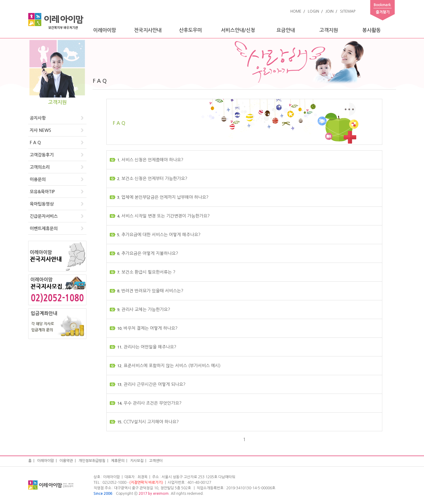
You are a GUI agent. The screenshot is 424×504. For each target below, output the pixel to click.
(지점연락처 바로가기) (146, 483)
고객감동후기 (42, 155)
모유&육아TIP (42, 192)
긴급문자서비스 (44, 216)
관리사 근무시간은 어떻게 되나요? (151, 384)
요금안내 (286, 30)
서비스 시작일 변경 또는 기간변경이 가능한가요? (163, 216)
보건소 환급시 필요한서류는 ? (146, 272)
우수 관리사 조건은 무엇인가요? (149, 403)
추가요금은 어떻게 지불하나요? (147, 253)
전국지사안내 (148, 30)
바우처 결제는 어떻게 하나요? (147, 328)
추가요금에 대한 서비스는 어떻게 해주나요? (158, 235)
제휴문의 (118, 461)
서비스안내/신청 (238, 30)
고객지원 (329, 30)
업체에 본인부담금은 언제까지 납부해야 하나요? (162, 197)
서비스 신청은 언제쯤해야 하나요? (150, 160)
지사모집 (137, 461)
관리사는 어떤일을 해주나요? (146, 347)
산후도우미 (191, 30)
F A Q (35, 143)
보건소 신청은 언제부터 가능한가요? (152, 179)
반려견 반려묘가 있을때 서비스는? (150, 291)
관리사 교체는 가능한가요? (143, 310)
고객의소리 (40, 167)
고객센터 (156, 461)
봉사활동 (372, 30)
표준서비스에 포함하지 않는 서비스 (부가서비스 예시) (168, 366)
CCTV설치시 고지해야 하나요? (147, 422)
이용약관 (66, 461)
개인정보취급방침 (92, 461)
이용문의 (38, 179)
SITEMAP (348, 11)
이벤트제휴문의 (44, 229)
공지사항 (38, 118)
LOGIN (313, 11)
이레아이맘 (105, 30)
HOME (296, 11)
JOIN (330, 11)
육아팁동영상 (42, 204)
